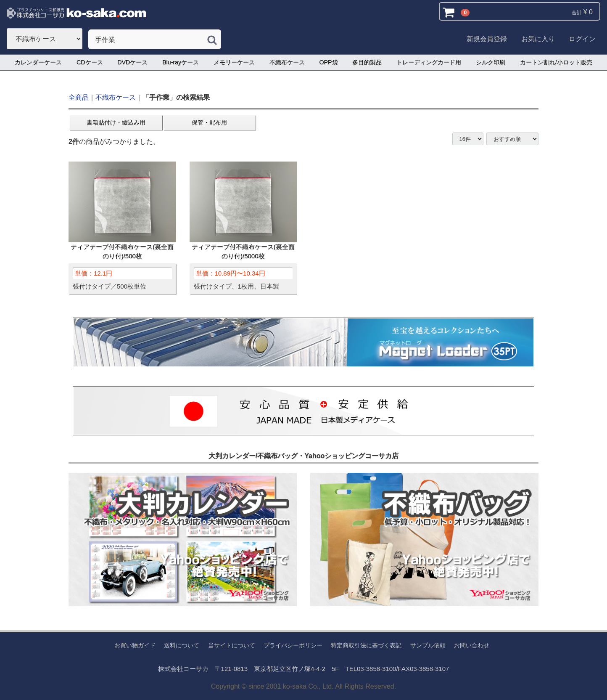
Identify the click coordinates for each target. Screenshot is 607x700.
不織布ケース (287, 62)
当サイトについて (232, 645)
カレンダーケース (38, 62)
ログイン (582, 39)
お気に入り (538, 39)
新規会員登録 (487, 39)
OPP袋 (329, 62)
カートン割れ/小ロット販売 (556, 62)
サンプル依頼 (428, 645)
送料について (182, 645)
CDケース (90, 62)
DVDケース (132, 62)
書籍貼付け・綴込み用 (116, 122)
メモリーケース (234, 62)
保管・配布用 (209, 122)
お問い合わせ (472, 645)
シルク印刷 (491, 62)
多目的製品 (367, 62)
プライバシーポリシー (293, 645)
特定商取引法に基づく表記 (366, 645)
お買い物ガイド (135, 645)
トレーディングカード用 (429, 62)
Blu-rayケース (181, 62)
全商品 (79, 97)
